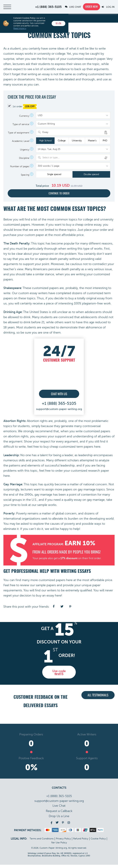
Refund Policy (81, 842)
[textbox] (75, 158)
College (62, 141)
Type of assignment (19, 133)
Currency (24, 116)
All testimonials (98, 700)
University (77, 141)
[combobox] (73, 132)
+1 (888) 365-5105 (48, 7)
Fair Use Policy (59, 846)
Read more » (20, 28)
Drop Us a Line (59, 819)
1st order (22, 107)
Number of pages (20, 167)
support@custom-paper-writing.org (59, 409)
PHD (105, 141)
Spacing (25, 175)
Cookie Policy (98, 842)
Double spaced (91, 174)
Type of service (21, 124)
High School (45, 141)
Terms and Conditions (42, 842)
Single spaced (54, 174)
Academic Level (21, 141)
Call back (59, 814)
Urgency (25, 150)
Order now (92, 7)
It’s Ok (59, 24)
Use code (59, 675)
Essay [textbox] (45, 132)
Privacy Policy (63, 842)
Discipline (24, 158)
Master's (92, 141)
